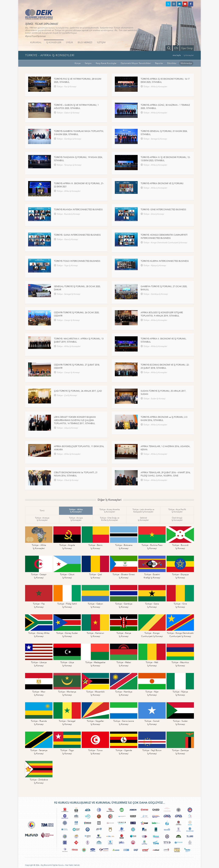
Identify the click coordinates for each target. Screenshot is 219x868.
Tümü (42, 511)
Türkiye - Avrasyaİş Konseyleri (42, 519)
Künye (78, 63)
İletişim (88, 63)
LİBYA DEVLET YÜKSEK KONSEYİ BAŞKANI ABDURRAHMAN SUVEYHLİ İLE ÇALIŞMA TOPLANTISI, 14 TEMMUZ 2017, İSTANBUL (75, 420)
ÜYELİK (70, 42)
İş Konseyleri (189, 55)
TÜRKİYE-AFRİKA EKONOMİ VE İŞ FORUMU (162, 183)
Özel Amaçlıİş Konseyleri (177, 519)
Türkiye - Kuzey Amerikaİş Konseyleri (110, 511)
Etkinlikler (172, 63)
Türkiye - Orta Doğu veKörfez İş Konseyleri (110, 519)
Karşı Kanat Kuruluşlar (106, 63)
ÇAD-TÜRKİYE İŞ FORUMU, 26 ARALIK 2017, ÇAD (78, 391)
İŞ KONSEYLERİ (54, 42)
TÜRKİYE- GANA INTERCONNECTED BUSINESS (77, 235)
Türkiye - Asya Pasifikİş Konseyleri (177, 511)
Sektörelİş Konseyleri (143, 519)
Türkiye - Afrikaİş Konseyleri (76, 511)
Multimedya (186, 63)
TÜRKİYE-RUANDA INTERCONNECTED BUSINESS (78, 210)
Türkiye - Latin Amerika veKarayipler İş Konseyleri (143, 511)
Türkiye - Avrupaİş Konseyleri (76, 519)
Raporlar (159, 63)
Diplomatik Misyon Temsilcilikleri (136, 63)
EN (176, 48)
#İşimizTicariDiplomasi (35, 36)
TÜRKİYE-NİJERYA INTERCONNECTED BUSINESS (165, 261)
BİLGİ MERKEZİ (85, 42)
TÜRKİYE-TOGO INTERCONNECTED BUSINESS (77, 261)
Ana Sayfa (177, 55)
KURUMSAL (36, 42)
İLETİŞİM (101, 42)
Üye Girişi (187, 48)
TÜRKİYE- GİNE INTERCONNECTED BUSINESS (163, 210)
